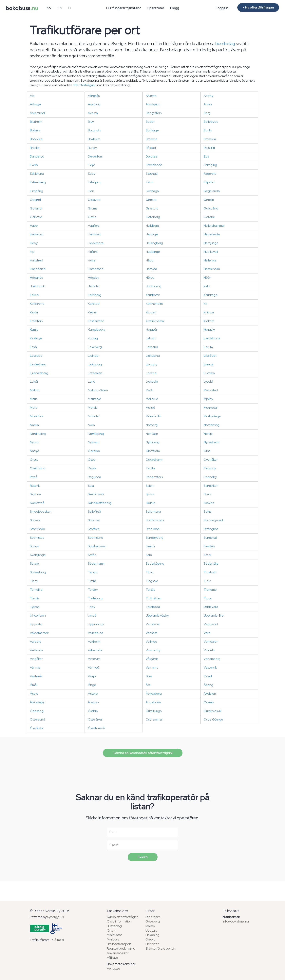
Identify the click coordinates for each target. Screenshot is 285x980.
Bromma (152, 139)
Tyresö (35, 607)
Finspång (36, 191)
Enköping (210, 165)
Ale (32, 96)
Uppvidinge (96, 624)
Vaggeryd (211, 624)
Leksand (152, 347)
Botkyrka (36, 139)
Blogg (174, 8)
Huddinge (153, 252)
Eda (206, 156)
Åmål (34, 685)
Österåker (95, 719)
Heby (34, 243)
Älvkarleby (37, 702)
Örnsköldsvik (213, 711)
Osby (92, 460)
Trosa (208, 598)
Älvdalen (210, 694)
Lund (92, 382)
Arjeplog (94, 104)
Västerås (36, 676)
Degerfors (95, 156)
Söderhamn (96, 564)
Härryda (151, 269)
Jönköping (153, 286)
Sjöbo (150, 494)
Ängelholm (153, 702)
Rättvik (35, 486)
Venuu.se (114, 968)
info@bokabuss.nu (236, 921)
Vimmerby (153, 650)
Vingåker (36, 659)
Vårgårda (152, 659)
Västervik (210, 667)
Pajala (92, 468)
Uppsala (36, 624)
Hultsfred (36, 260)
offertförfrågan (84, 85)
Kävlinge (36, 338)
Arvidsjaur (153, 104)
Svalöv (150, 546)
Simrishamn (96, 494)
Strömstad (37, 538)
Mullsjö (150, 408)
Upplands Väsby (157, 615)
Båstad (151, 148)
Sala (91, 486)
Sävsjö (34, 564)
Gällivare (36, 217)
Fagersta (210, 174)
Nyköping (152, 442)
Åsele (34, 694)
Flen (91, 191)
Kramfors (36, 321)
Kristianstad (96, 321)
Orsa (207, 451)
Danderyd (37, 156)
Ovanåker (211, 460)
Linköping (95, 364)
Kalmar (35, 295)
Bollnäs (35, 130)
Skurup (151, 503)
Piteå (34, 477)
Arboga (35, 104)
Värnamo (152, 667)
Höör (207, 278)
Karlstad (94, 304)
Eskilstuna (37, 174)
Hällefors (210, 260)
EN (60, 8)
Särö (149, 555)
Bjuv (91, 122)
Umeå (92, 615)
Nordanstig (211, 425)
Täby (91, 607)
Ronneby (210, 477)
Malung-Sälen (98, 390)
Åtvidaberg (154, 694)
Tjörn (207, 581)
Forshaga (152, 191)
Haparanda (212, 234)
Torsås (150, 590)
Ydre (149, 676)
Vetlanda (36, 650)
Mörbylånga (212, 416)
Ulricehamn (38, 615)
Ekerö (34, 165)
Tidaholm (210, 572)
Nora (91, 425)
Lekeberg (95, 347)
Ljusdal (209, 364)
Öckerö (209, 702)
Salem (150, 486)
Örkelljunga (154, 711)
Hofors (93, 252)
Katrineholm (154, 304)
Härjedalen (38, 269)
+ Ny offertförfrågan (258, 8)
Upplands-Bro (214, 615)
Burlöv (92, 148)
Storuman (153, 529)
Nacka (34, 425)
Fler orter (152, 944)
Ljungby (151, 364)
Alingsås (94, 96)
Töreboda (153, 607)
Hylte (92, 260)
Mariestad (211, 390)
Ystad (208, 676)
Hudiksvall (211, 252)
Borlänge (152, 130)
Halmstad (37, 234)
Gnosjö (209, 200)
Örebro (93, 711)
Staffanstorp (155, 520)
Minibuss (113, 939)
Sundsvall (210, 538)
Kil (205, 304)
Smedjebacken (41, 512)
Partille (151, 468)
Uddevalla (211, 607)
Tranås (35, 598)
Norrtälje (152, 434)
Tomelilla (36, 590)
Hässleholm (212, 269)
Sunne (34, 546)
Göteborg (153, 217)
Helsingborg (154, 243)
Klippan (151, 312)
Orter (111, 930)
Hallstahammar (214, 226)
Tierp (34, 581)
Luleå (34, 382)
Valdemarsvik (39, 633)
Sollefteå (94, 512)
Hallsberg (152, 226)
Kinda (34, 312)
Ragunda (94, 477)
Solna (208, 512)
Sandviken (211, 486)
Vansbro (152, 633)
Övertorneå (96, 728)
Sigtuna (35, 494)
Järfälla (93, 286)
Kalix (207, 286)
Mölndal (94, 416)
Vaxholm (94, 642)
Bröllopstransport (119, 944)
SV (49, 8)
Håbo (150, 260)
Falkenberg (38, 182)
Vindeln (209, 650)
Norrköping (96, 434)
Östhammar (154, 719)
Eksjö (92, 165)
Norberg (152, 425)
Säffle (92, 555)
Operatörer (155, 8)
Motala (93, 408)
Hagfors (94, 226)
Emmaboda (154, 165)
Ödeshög (37, 711)
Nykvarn (94, 442)
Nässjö (35, 451)
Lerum (208, 347)
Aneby (208, 96)
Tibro (149, 572)
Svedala (209, 546)
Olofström (153, 451)
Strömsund (95, 538)
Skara (208, 494)
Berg (207, 113)
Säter (208, 555)
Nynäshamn (212, 442)
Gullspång (211, 208)
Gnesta (151, 200)
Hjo (32, 252)
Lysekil (208, 382)
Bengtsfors (154, 113)
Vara (207, 633)
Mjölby (208, 399)
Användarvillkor (118, 953)
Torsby (93, 590)
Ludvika (209, 373)
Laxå (33, 347)
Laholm (151, 338)
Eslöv (92, 174)
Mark (33, 399)
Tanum (93, 572)
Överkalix (37, 728)
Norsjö (208, 434)
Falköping (95, 182)
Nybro (34, 442)
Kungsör (151, 330)
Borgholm (95, 130)
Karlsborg (95, 295)
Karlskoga (210, 295)
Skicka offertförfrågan (123, 917)
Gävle (92, 217)
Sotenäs (94, 520)
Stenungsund (213, 520)
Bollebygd (211, 122)
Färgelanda (212, 191)
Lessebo (36, 356)
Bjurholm (36, 122)
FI (69, 8)
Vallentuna (95, 633)
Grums (93, 208)
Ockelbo (94, 451)
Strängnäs (211, 529)
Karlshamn (153, 295)
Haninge (152, 234)
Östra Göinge (213, 719)
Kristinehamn (155, 321)
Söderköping (155, 564)
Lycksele (152, 382)
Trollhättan (153, 598)
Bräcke (35, 148)
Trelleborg (95, 598)
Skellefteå (37, 503)
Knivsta (209, 312)
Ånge (92, 685)
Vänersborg (212, 659)
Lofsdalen (95, 373)
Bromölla (210, 139)
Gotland (36, 208)
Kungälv (209, 330)
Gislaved (94, 200)
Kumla (34, 330)
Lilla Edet (210, 356)
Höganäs (36, 278)
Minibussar (114, 935)
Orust (34, 460)
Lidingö (93, 356)
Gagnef (36, 200)
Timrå (92, 581)
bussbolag (225, 44)
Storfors (94, 529)
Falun (149, 182)
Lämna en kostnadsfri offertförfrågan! (143, 753)
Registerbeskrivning (121, 948)
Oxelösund (38, 468)
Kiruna (92, 312)
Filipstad (210, 182)
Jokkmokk (37, 286)
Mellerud (152, 399)
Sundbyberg (154, 538)
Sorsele (35, 520)
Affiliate (112, 958)
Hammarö (95, 234)
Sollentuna (153, 512)
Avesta (93, 113)
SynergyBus (55, 917)
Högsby (93, 278)
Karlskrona (37, 304)
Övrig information (119, 921)
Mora (34, 408)
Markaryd (95, 399)
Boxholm (94, 139)
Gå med (58, 940)
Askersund (37, 113)
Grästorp (152, 208)
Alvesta (151, 96)
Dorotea (152, 156)
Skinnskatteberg (100, 503)
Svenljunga (38, 555)
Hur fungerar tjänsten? (123, 8)
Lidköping (153, 356)
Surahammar (97, 546)
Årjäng (208, 685)
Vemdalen (211, 642)
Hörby (150, 278)
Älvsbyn (93, 702)
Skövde (209, 503)
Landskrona (212, 338)
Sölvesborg (38, 572)
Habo (34, 226)
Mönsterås (153, 416)
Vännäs (35, 667)
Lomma (151, 373)
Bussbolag (114, 926)
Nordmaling (38, 434)
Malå (149, 390)
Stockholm (37, 529)
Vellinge (151, 642)
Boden (151, 122)
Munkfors (37, 416)
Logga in (222, 8)
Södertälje (211, 564)
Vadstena (153, 624)
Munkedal (211, 408)
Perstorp (210, 468)
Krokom (209, 321)
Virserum (94, 659)
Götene (209, 217)
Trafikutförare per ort (161, 948)
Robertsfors (154, 477)
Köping (93, 338)
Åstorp (93, 694)
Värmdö (94, 667)
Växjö (92, 676)
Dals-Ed (209, 148)
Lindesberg (38, 364)
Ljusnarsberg (39, 373)
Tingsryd (152, 581)
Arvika (208, 104)
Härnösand (96, 269)
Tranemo (210, 590)
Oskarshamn (154, 460)
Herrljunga (211, 243)
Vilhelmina (95, 650)
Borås (208, 130)
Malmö (35, 390)
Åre (148, 685)
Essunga (152, 174)
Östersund (37, 719)
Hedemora (96, 243)
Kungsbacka (96, 330)
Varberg (36, 642)
